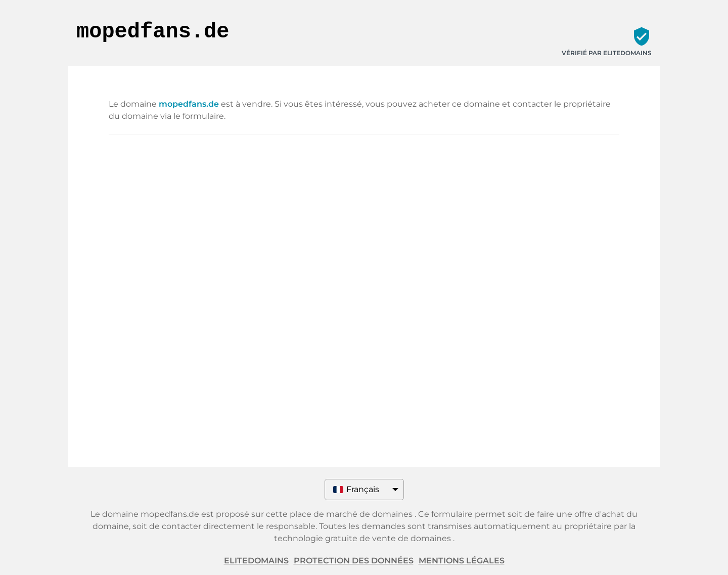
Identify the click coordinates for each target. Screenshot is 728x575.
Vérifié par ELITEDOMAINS (607, 53)
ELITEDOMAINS (256, 561)
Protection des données (354, 561)
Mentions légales (462, 561)
